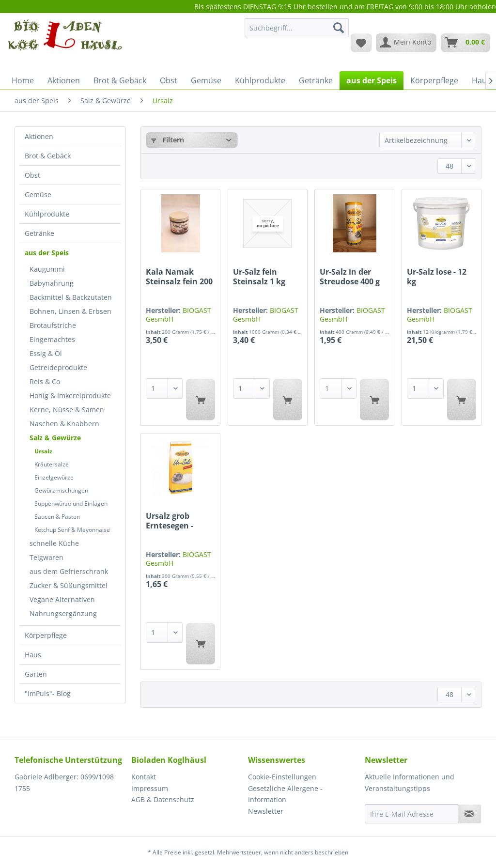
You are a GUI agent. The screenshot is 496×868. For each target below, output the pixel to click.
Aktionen (39, 136)
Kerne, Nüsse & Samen (67, 410)
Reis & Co (45, 381)
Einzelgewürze (54, 477)
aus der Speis (47, 253)
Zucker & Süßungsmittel (69, 585)
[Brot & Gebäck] (120, 80)
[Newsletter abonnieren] (469, 814)
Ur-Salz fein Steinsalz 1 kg (259, 277)
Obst (32, 175)
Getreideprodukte (58, 367)
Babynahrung (52, 283)
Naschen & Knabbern (64, 424)
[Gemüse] (206, 80)
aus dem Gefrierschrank (69, 571)
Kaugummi (47, 269)
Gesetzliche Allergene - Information (285, 794)
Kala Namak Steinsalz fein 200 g (179, 277)
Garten (36, 674)
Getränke (39, 233)
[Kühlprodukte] (260, 80)
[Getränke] (316, 80)
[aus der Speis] (372, 80)
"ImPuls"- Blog (48, 693)
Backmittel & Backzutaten (71, 297)
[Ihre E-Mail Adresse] (411, 814)
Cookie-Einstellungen (282, 777)
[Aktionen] (64, 80)
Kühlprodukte (47, 214)
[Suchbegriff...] (297, 28)
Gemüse (38, 194)
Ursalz (43, 451)
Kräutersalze (52, 464)
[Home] (23, 80)
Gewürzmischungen (61, 490)
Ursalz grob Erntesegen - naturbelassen (174, 521)
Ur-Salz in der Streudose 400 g (350, 277)
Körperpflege (46, 635)
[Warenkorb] (465, 43)
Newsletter (266, 811)
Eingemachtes (52, 339)
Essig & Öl (46, 353)
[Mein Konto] (406, 43)
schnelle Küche (54, 543)
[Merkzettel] (361, 43)
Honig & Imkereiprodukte (70, 395)
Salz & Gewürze (55, 438)
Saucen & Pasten (57, 517)
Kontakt (144, 777)
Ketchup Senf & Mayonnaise (72, 530)
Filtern (168, 140)
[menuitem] (297, 32)
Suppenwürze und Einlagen (71, 504)
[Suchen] (339, 28)
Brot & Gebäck (48, 156)
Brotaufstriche (53, 325)
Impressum (150, 788)
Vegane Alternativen (62, 599)
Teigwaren (46, 557)
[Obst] (169, 80)
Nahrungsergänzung (63, 613)
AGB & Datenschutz (163, 799)
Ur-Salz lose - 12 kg (437, 277)
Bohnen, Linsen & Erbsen (70, 311)
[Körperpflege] (434, 80)
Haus (33, 655)
